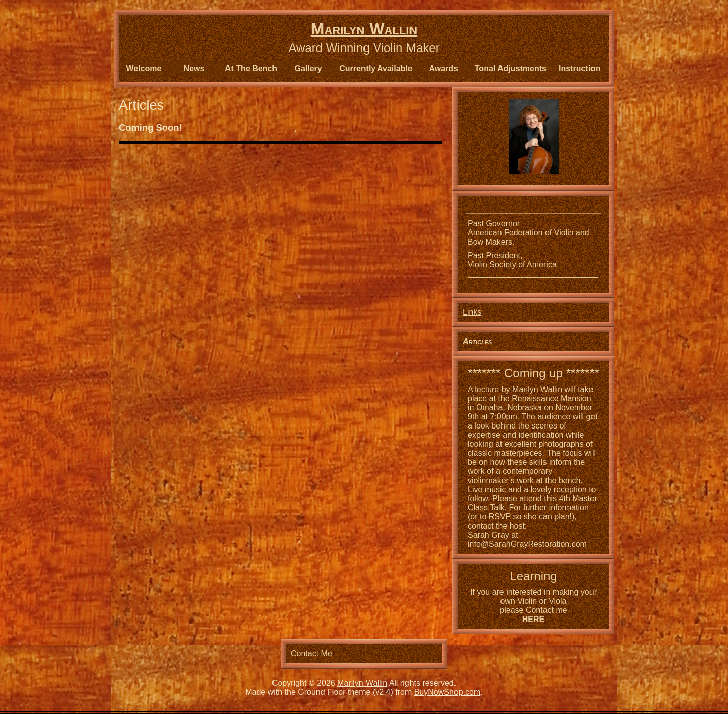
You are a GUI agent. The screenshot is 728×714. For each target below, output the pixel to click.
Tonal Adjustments (511, 68)
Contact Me (311, 654)
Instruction (580, 68)
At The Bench (251, 68)
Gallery (308, 68)
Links (472, 312)
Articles (477, 341)
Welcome (144, 68)
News (194, 68)
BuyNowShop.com (447, 692)
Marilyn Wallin (364, 29)
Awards (444, 68)
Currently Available (376, 68)
